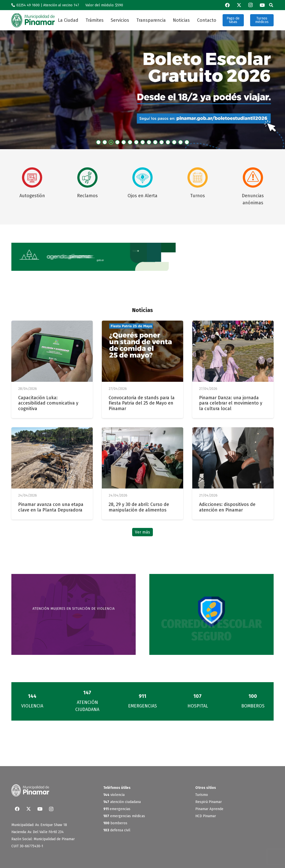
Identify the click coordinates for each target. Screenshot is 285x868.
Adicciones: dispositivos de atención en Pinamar (227, 507)
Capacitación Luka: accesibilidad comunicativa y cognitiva (48, 403)
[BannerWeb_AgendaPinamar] (142, 257)
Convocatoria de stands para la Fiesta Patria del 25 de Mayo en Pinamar (142, 403)
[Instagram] (251, 5)
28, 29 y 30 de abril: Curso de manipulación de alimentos (139, 507)
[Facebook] (227, 5)
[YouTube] (262, 5)
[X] (239, 5)
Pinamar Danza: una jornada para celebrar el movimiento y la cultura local (231, 403)
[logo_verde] (33, 20)
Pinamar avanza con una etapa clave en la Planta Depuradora (51, 507)
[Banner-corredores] (211, 614)
